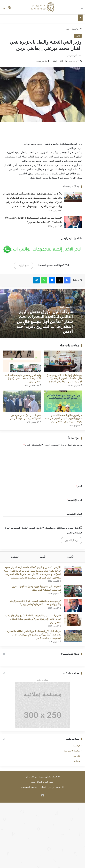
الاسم (79, 486)
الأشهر (43, 557)
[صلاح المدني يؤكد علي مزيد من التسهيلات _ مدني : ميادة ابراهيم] (22, 401)
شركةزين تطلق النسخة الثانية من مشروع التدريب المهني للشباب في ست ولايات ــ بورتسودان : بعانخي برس (64, 418)
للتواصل (77, 756)
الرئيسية (77, 29)
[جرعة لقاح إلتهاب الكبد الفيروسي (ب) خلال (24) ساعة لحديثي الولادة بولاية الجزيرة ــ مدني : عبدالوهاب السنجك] (63, 361)
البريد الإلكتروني (75, 500)
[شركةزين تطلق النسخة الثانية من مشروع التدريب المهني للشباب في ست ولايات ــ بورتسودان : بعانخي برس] (63, 401)
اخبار (68, 29)
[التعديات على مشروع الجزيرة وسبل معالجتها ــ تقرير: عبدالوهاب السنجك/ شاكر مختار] (73, 591)
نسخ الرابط (23, 266)
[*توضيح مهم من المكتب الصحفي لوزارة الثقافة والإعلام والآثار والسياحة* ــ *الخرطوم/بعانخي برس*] (73, 222)
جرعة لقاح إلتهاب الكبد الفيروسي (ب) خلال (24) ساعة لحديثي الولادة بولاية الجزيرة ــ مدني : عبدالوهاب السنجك (65, 378)
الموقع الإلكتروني (75, 514)
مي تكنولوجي (31, 777)
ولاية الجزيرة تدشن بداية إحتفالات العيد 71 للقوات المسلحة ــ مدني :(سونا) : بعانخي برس (23, 378)
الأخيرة (71, 557)
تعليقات (15, 557)
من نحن (77, 761)
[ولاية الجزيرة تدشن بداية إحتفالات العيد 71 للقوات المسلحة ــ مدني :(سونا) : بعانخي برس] (22, 361)
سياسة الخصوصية (72, 751)
